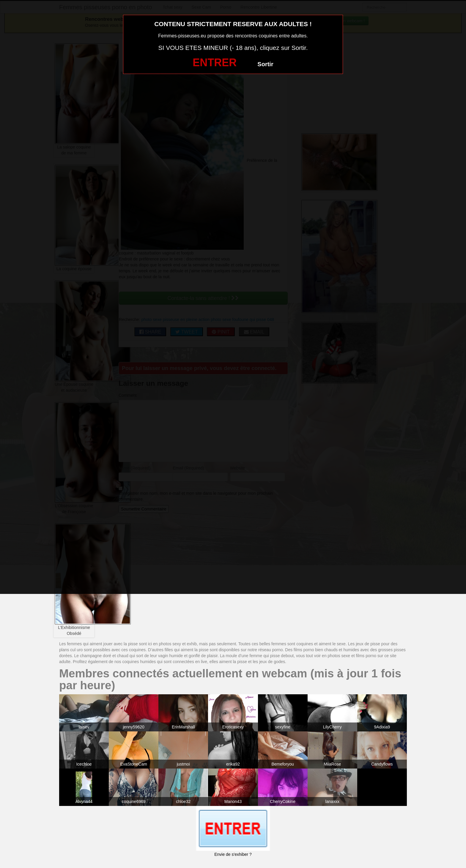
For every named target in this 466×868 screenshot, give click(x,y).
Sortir (265, 64)
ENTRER (215, 63)
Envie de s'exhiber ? (233, 854)
